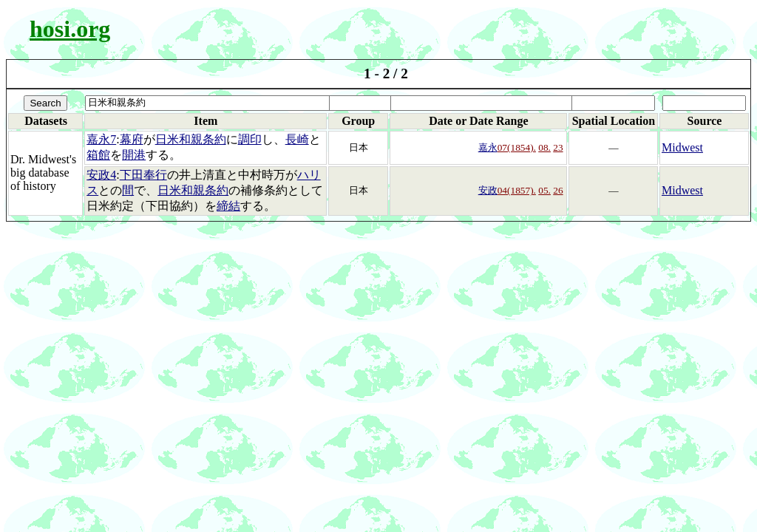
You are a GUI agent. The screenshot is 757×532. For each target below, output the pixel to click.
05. (544, 190)
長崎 (297, 139)
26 (558, 190)
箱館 (98, 155)
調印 (250, 139)
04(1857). (517, 190)
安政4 (101, 175)
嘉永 (488, 147)
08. (544, 147)
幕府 (132, 139)
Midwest (682, 147)
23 (558, 147)
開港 (134, 155)
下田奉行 (143, 175)
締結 (228, 206)
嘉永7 (101, 139)
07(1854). (517, 147)
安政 (488, 190)
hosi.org (70, 29)
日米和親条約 (191, 139)
